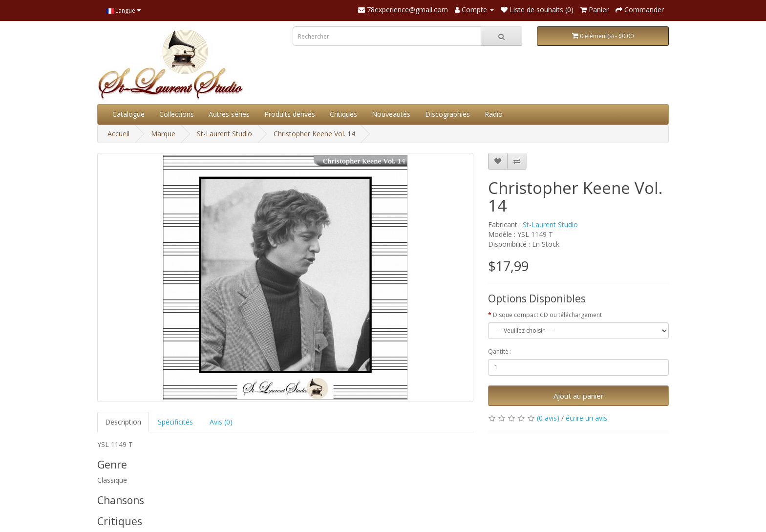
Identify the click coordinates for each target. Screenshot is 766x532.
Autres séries (229, 114)
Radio (494, 114)
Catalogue (128, 114)
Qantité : (500, 351)
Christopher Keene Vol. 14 (314, 134)
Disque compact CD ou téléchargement (547, 315)
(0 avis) (548, 418)
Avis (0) (221, 422)
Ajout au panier (579, 396)
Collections (177, 114)
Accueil (118, 134)
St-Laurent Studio (224, 134)
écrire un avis (586, 418)
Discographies (447, 114)
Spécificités (175, 422)
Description (123, 422)
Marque (163, 134)
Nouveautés (391, 114)
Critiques (343, 114)
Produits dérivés (290, 114)
